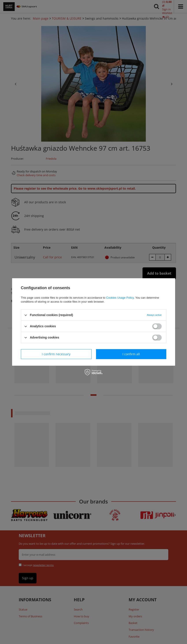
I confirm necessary (56, 354)
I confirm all (131, 354)
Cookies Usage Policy (120, 298)
